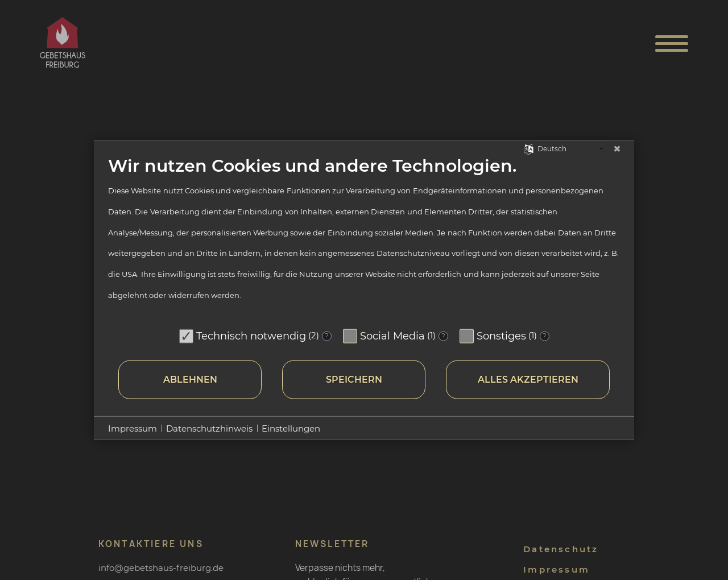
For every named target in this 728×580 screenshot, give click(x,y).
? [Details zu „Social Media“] (443, 336)
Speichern (354, 380)
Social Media (392, 335)
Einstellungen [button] (291, 428)
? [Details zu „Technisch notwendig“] (327, 336)
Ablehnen (190, 380)
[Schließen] (617, 149)
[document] (364, 239)
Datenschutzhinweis (209, 428)
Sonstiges (501, 335)
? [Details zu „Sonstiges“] (545, 336)
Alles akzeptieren (528, 380)
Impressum (133, 428)
